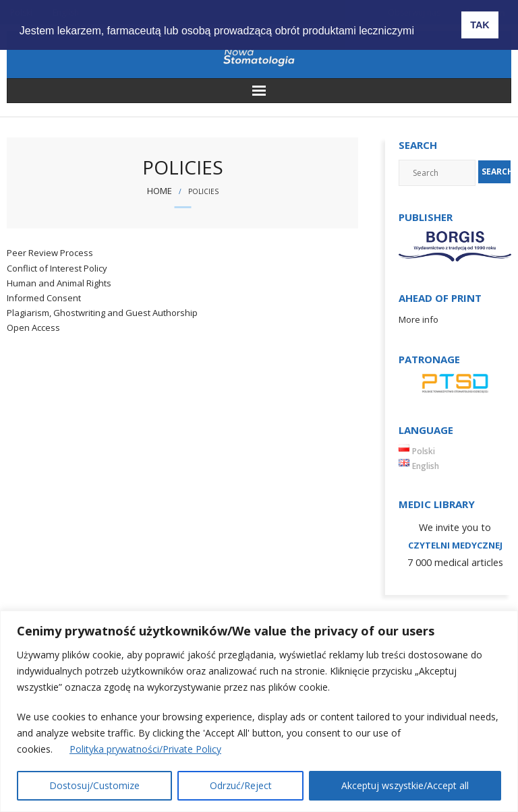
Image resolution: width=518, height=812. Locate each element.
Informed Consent (44, 298)
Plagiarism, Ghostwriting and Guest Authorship (102, 313)
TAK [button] (480, 25)
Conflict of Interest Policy (57, 268)
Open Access (33, 327)
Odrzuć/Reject (241, 785)
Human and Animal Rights (59, 283)
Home (160, 191)
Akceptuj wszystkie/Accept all (405, 785)
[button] (430, 21)
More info (419, 319)
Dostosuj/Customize (94, 785)
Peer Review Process (50, 253)
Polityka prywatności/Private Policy (145, 749)
